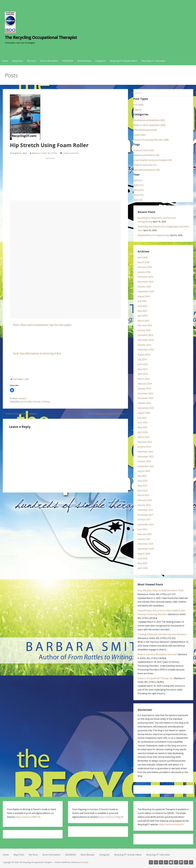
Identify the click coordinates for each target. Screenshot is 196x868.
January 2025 (144, 330)
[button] (12, 390)
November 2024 (146, 340)
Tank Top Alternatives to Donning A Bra (37, 353)
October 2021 (144, 520)
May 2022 (142, 486)
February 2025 (145, 325)
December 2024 (145, 335)
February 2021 (145, 534)
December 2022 (145, 452)
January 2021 (144, 539)
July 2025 (142, 301)
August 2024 (144, 355)
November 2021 (146, 515)
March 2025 (143, 321)
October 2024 (144, 345)
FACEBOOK (68, 61)
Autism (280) (140, 135)
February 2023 (145, 442)
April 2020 (143, 568)
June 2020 (143, 558)
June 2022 (143, 481)
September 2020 (146, 549)
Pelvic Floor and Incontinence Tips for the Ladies (42, 325)
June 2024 (143, 364)
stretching (46, 402)
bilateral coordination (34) (146, 155)
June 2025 (143, 306)
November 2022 (146, 456)
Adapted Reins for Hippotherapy (154, 235)
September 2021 (146, 524)
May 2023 (142, 427)
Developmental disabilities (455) (149, 120)
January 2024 (144, 389)
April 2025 (143, 316)
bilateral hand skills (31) (145, 165)
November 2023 (146, 398)
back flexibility (26, 402)
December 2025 (145, 277)
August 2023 (144, 413)
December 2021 (145, 510)
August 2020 (144, 554)
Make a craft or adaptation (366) (149, 125)
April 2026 (143, 257)
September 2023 (146, 408)
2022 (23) (138, 200)
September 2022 (146, 466)
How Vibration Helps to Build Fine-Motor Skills (161, 590)
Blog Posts (18, 61)
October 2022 (144, 461)
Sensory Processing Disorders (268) (151, 140)
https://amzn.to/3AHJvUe (171, 824)
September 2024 (146, 350)
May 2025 (142, 311)
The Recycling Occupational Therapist (41, 37)
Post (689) (138, 105)
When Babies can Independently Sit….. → (108, 414)
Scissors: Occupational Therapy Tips (156, 678)
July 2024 (142, 359)
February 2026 (145, 267)
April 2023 (143, 432)
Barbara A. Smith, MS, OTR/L (45, 153)
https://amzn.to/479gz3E (111, 817)
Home (5, 61)
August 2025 (144, 296)
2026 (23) (138, 180)
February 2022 (145, 500)
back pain (37, 402)
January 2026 (144, 272)
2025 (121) (138, 185)
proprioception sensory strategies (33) (153, 160)
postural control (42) (144, 150)
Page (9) (137, 110)
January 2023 (144, 447)
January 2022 (144, 505)
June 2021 (143, 529)
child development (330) (145, 130)
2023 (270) (138, 195)
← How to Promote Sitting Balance (20, 414)
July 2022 (142, 476)
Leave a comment (71, 153)
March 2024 (143, 379)
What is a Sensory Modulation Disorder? (158, 654)
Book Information (49, 61)
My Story (32, 61)
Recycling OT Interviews (153, 61)
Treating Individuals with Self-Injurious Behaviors (162, 634)
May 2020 (142, 563)
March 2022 (143, 495)
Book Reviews (84, 61)
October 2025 (144, 287)
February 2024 (145, 384)
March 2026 (143, 262)
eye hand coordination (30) (147, 170)
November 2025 (146, 282)
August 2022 (144, 471)
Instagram (101, 61)
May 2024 (142, 369)
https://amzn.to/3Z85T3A (28, 817)
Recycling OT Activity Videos (124, 61)
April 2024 (143, 374)
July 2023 (142, 418)
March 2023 (143, 437)
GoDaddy (84, 862)
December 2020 (145, 544)
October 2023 (144, 403)
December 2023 (145, 393)
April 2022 (143, 491)
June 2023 (143, 422)
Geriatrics (23, 398)
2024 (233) (138, 190)
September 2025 (146, 291)
